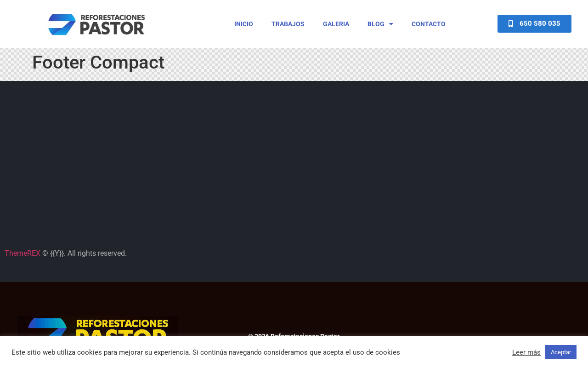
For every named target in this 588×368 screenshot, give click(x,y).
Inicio (244, 24)
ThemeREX (23, 253)
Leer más (526, 352)
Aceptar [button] (561, 352)
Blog (380, 24)
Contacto (429, 24)
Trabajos (288, 24)
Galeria (336, 24)
